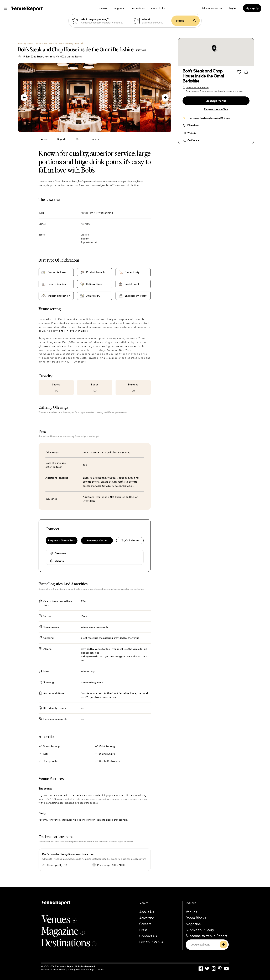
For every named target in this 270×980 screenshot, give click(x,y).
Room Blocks (196, 918)
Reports (62, 139)
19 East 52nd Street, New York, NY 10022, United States (52, 57)
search (186, 21)
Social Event (132, 284)
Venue (44, 139)
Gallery (95, 139)
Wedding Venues (25, 43)
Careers (145, 924)
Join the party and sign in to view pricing (107, 452)
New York (53, 43)
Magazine (63, 930)
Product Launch (95, 272)
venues (103, 8)
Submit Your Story (200, 930)
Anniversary (93, 296)
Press (143, 930)
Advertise (147, 918)
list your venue (212, 8)
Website (59, 561)
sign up (252, 8)
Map (78, 139)
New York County (66, 43)
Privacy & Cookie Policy (54, 969)
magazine (119, 8)
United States (41, 43)
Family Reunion (57, 284)
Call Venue (194, 140)
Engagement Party (136, 296)
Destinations (69, 942)
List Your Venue (151, 942)
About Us (147, 912)
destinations (138, 8)
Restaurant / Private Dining (97, 213)
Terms (101, 969)
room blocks (158, 8)
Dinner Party (132, 272)
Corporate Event (57, 272)
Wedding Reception (59, 296)
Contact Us (148, 936)
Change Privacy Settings (82, 969)
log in (232, 8)
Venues (59, 919)
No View (85, 224)
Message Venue (97, 540)
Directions (60, 553)
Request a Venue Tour (62, 540)
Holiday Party (94, 284)
